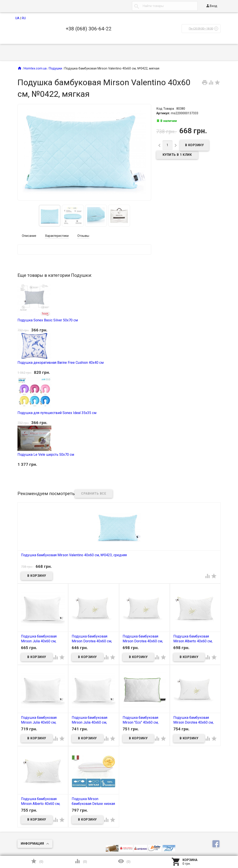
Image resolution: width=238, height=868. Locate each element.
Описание (29, 236)
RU (24, 18)
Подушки (55, 68)
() (37, 861)
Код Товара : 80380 (171, 109)
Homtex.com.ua (35, 68)
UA (17, 18)
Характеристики (57, 236)
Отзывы (83, 236)
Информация (32, 844)
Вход (211, 6)
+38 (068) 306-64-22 (89, 29)
